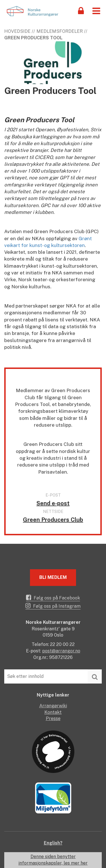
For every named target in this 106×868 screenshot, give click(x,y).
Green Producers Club (53, 520)
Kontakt (53, 712)
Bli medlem (53, 577)
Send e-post (53, 503)
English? (53, 843)
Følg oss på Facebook (53, 598)
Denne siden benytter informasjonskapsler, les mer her (53, 860)
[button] (96, 11)
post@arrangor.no (61, 651)
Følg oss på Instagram (53, 606)
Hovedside (17, 31)
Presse (53, 718)
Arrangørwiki (53, 706)
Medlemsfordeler (60, 31)
